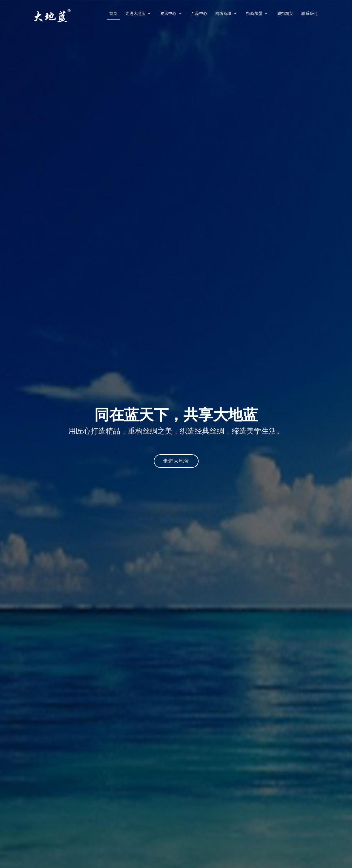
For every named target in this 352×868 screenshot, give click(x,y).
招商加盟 (254, 13)
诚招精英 (285, 13)
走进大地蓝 (135, 13)
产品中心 (199, 13)
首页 (113, 13)
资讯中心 (168, 13)
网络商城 (223, 13)
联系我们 (309, 13)
